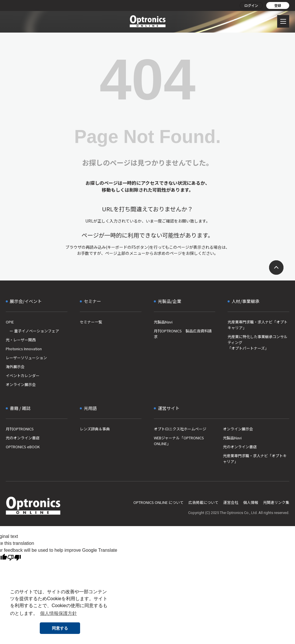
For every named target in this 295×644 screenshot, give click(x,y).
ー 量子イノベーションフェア (32, 331)
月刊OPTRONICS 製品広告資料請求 (183, 334)
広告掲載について (203, 502)
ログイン (251, 5)
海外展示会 (15, 367)
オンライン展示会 (21, 384)
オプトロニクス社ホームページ (180, 429)
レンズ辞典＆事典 (95, 429)
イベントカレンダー (23, 375)
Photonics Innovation (24, 349)
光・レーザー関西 (21, 340)
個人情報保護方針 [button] (58, 613)
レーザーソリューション (26, 358)
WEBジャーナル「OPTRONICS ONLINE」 (179, 441)
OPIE (10, 322)
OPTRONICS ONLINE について (158, 502)
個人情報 (251, 502)
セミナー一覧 (91, 322)
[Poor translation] (14, 558)
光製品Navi (163, 322)
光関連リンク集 (276, 502)
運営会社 (231, 502)
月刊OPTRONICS (20, 429)
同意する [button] (60, 628)
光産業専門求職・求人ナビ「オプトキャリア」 (258, 325)
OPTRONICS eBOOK (23, 447)
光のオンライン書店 (23, 438)
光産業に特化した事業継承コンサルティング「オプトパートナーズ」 (258, 342)
